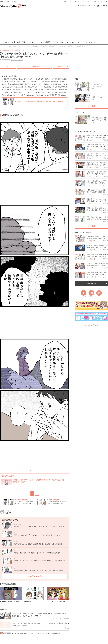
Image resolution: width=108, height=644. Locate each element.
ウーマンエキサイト (17, 60)
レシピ (75, 1)
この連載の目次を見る (35, 576)
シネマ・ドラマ (82, 42)
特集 (76, 79)
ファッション (70, 42)
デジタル (92, 42)
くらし (70, 1)
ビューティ (81, 1)
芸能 (62, 42)
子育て (66, 1)
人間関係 (47, 42)
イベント (55, 42)
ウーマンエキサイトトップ (86, 6)
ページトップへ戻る (91, 325)
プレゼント (96, 1)
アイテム (39, 42)
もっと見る (91, 106)
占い (91, 1)
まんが (87, 1)
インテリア (31, 42)
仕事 (14, 42)
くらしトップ (6, 42)
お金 (19, 42)
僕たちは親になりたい (18, 50)
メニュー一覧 (104, 1)
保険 (23, 42)
